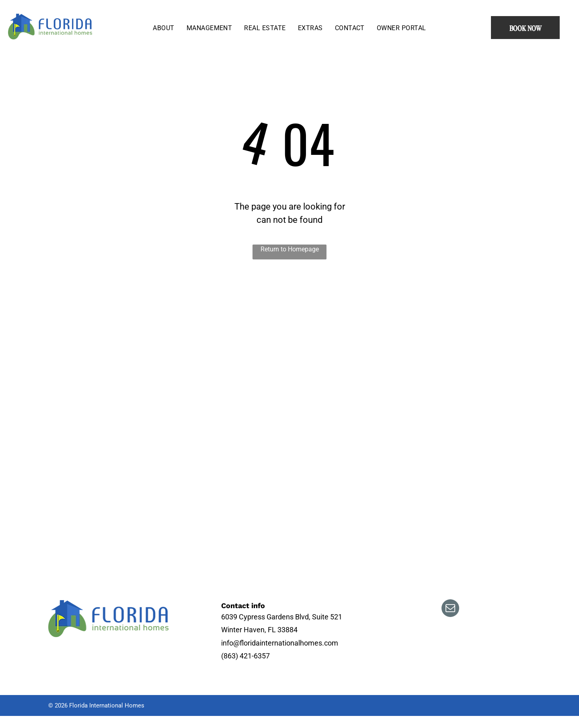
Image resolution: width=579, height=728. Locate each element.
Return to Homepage (290, 249)
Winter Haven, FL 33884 (259, 630)
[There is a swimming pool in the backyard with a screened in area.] (261, 346)
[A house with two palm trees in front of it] (261, 491)
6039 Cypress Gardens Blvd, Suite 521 (282, 617)
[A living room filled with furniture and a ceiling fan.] (463, 418)
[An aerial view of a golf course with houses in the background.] (87, 346)
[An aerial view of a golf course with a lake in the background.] (87, 491)
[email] (450, 609)
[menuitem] (163, 28)
